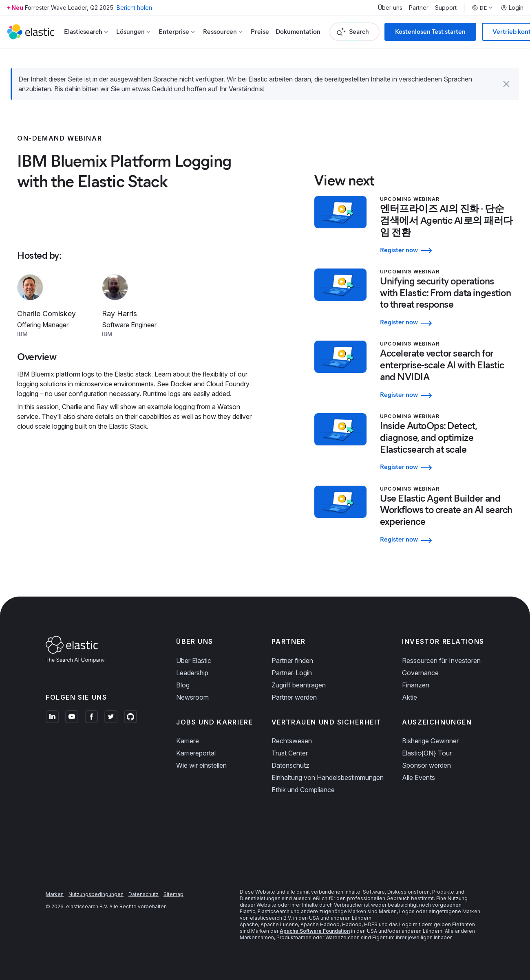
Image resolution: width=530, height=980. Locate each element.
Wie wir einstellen (201, 765)
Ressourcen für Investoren (441, 661)
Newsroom (192, 697)
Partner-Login (292, 673)
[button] (506, 84)
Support (446, 8)
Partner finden (292, 661)
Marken (55, 894)
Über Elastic (194, 661)
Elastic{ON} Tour (427, 753)
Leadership (192, 673)
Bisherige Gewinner (430, 741)
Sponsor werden (426, 765)
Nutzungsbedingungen (96, 894)
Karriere (188, 741)
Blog (183, 685)
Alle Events (418, 777)
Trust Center (290, 753)
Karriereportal (196, 753)
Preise (260, 32)
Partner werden (294, 697)
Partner (419, 8)
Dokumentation (298, 32)
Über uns (390, 8)
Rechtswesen (292, 741)
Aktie (410, 697)
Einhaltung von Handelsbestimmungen (328, 777)
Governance (420, 673)
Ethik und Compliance (303, 790)
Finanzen (416, 685)
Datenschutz (290, 765)
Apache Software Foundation (315, 931)
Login (512, 8)
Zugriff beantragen (299, 685)
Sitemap (173, 894)
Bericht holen (134, 8)
